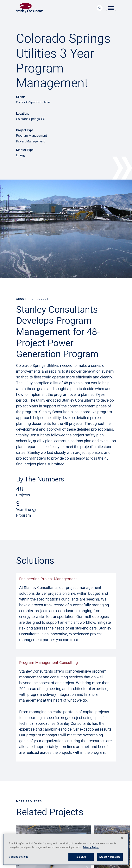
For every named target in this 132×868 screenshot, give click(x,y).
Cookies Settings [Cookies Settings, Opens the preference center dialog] (19, 857)
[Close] (122, 838)
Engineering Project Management (48, 579)
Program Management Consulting (48, 663)
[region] (66, 849)
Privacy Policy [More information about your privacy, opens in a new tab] (91, 847)
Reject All (81, 857)
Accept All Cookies (110, 857)
